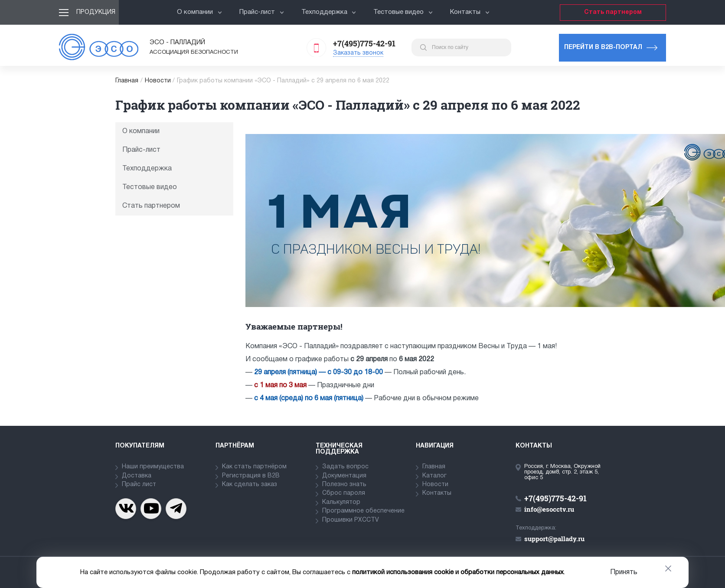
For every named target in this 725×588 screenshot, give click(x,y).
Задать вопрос (345, 467)
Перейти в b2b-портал (603, 47)
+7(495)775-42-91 (364, 43)
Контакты (470, 12)
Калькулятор (341, 502)
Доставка (137, 476)
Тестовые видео (403, 12)
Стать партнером (613, 12)
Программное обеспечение (363, 511)
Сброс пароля (344, 493)
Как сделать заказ (250, 485)
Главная (127, 81)
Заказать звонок (358, 53)
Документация (344, 476)
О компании (199, 12)
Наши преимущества (153, 467)
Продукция (96, 12)
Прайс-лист (262, 12)
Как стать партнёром (254, 467)
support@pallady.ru (554, 539)
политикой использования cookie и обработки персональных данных (458, 572)
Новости (158, 81)
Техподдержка (329, 12)
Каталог (434, 476)
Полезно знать (344, 485)
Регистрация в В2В (251, 476)
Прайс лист (139, 485)
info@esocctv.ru (549, 509)
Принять (624, 572)
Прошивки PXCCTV (351, 520)
